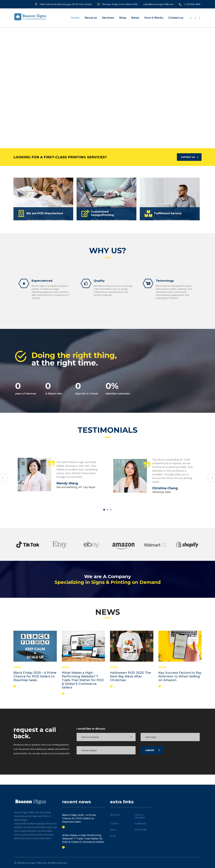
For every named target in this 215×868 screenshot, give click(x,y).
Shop (123, 18)
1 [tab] (104, 510)
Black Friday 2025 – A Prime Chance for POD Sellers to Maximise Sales (35, 676)
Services (108, 18)
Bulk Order (141, 830)
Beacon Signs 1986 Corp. (34, 863)
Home (75, 18)
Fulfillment (141, 823)
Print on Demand (140, 816)
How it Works (154, 18)
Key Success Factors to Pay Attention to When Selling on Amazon (180, 676)
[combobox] (106, 737)
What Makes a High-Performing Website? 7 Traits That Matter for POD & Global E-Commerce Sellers (83, 680)
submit (153, 750)
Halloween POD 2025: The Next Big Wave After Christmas (131, 676)
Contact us (176, 18)
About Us (115, 815)
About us (91, 18)
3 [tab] (111, 510)
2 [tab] (107, 510)
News (135, 18)
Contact (114, 823)
